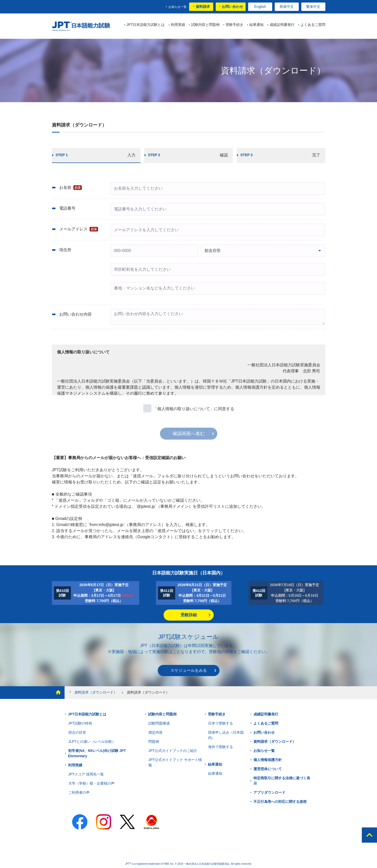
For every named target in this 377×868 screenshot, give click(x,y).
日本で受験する (221, 723)
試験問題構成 (159, 723)
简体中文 (287, 7)
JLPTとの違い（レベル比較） (92, 742)
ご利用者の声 (79, 792)
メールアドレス (79, 229)
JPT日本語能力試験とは (87, 714)
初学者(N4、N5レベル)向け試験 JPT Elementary (97, 753)
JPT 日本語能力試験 (83, 26)
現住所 (65, 250)
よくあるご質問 (266, 723)
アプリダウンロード (269, 792)
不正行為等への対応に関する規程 (280, 802)
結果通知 (215, 764)
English (260, 7)
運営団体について (268, 769)
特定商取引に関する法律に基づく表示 (282, 781)
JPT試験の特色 (80, 723)
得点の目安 (77, 732)
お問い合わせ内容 (75, 314)
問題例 (154, 742)
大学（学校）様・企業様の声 (91, 783)
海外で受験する (221, 747)
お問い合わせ (232, 7)
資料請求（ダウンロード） (93, 692)
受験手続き (217, 714)
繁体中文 (313, 7)
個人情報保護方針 (268, 760)
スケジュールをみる (189, 670)
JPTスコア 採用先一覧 (86, 774)
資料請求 (203, 7)
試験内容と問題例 (162, 714)
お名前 (71, 188)
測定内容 (155, 732)
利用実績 (75, 765)
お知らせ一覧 (177, 7)
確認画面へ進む (189, 433)
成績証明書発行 (266, 714)
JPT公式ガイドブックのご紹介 (173, 751)
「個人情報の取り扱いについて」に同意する (194, 409)
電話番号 (67, 208)
